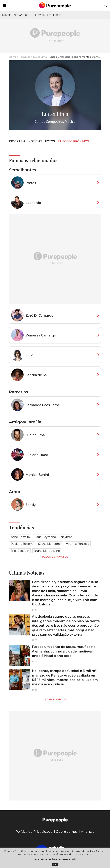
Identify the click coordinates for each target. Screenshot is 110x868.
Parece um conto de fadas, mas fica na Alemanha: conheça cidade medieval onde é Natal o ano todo (64, 651)
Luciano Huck (37, 455)
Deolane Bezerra (22, 544)
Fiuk (29, 355)
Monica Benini (37, 475)
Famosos (25, 57)
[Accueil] (55, 5)
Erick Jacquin (20, 551)
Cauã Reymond (45, 537)
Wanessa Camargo (41, 335)
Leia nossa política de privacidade (55, 859)
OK (55, 864)
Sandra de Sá (36, 375)
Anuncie (88, 832)
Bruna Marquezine (47, 551)
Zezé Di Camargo (39, 316)
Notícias (35, 141)
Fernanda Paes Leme (43, 405)
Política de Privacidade (34, 832)
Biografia (17, 141)
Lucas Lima (40, 57)
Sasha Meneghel (50, 544)
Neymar (66, 537)
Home (13, 57)
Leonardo (33, 203)
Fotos (50, 141)
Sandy (31, 505)
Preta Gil (32, 183)
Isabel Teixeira (20, 537)
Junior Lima (35, 435)
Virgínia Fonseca (78, 544)
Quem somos (67, 832)
